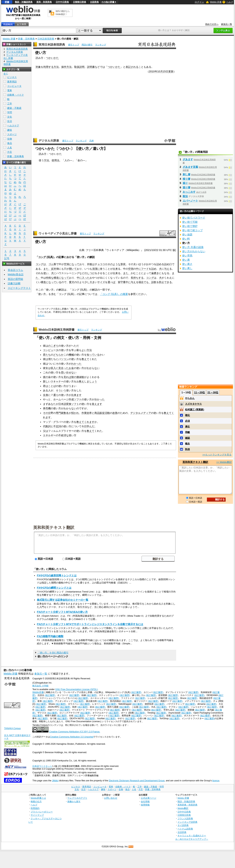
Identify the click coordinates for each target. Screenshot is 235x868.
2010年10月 (156, 71)
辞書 (7, 2)
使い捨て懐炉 (190, 226)
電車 (10, 90)
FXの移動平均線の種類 (50, 636)
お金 (71, 368)
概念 (187, 444)
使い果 (186, 260)
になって (74, 264)
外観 (90, 264)
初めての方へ (212, 24)
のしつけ (90, 273)
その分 (47, 413)
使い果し (187, 268)
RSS (131, 847)
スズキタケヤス (193, 404)
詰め (159, 264)
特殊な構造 (52, 278)
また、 (47, 269)
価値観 (80, 377)
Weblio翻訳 (183, 808)
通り (56, 395)
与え (167, 269)
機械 (71, 355)
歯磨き (155, 273)
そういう (61, 390)
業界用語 (12, 82)
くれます (89, 422)
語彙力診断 (14, 283)
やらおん (190, 398)
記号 (7, 258)
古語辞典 (94, 2)
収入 (53, 368)
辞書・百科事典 (26, 39)
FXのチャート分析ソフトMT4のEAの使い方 (62, 612)
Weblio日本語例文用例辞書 (57, 330)
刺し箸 (187, 174)
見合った (64, 368)
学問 (10, 112)
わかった (76, 364)
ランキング (101, 45)
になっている (54, 282)
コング (39, 264)
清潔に (96, 269)
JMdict (55, 781)
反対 (54, 269)
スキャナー (57, 381)
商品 (97, 413)
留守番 (122, 282)
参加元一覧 (227, 24)
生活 (10, 121)
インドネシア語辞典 (187, 822)
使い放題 (187, 234)
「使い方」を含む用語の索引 (53, 653)
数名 (66, 413)
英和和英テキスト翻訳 (54, 527)
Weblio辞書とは (38, 798)
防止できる (165, 282)
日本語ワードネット (42, 766)
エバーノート (190, 201)
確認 (187, 438)
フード (145, 269)
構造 (43, 282)
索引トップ (74, 45)
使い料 (186, 239)
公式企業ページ (149, 798)
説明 (82, 67)
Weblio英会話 (16, 274)
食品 (10, 143)
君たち (47, 355)
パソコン (64, 359)
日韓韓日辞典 (79, 2)
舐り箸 (187, 187)
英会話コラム (15, 270)
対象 (38, 67)
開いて (73, 269)
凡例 (91, 141)
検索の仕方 (36, 801)
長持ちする (137, 278)
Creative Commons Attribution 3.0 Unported (72, 737)
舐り (185, 183)
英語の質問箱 (15, 279)
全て (6, 74)
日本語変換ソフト (69, 404)
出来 (115, 269)
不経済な (64, 435)
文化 (10, 117)
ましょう (92, 381)
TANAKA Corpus (12, 728)
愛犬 (72, 282)
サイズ (101, 282)
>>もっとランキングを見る (217, 455)
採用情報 (145, 805)
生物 (10, 139)
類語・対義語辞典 (24, 2)
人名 (10, 148)
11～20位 (199, 392)
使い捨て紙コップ (192, 230)
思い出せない (69, 372)
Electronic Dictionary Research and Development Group (137, 781)
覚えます (97, 404)
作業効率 (87, 413)
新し (46, 381)
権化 (187, 415)
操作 (64, 67)
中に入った (83, 278)
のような (115, 264)
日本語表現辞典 (46, 39)
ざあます (188, 159)
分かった (100, 399)
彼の (46, 377)
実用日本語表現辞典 (52, 45)
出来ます (76, 395)
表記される (132, 67)
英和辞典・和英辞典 (187, 805)
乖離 (187, 432)
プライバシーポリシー (42, 812)
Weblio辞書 (38, 692)
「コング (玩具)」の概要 (114, 294)
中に (138, 269)
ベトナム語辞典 (185, 829)
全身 (46, 395)
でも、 (147, 282)
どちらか (58, 355)
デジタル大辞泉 (49, 141)
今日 (84, 426)
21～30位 (213, 392)
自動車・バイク (16, 95)
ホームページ (61, 399)
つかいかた (52, 58)
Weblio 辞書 (216, 2)
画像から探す (74, 801)
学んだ (91, 426)
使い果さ (187, 264)
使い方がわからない (194, 251)
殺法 (185, 196)
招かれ (75, 413)
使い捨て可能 (190, 222)
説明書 (91, 67)
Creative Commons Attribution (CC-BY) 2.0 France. (75, 732)
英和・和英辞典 (44, 2)
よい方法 (87, 350)
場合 (141, 282)
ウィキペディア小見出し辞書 (58, 233)
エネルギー (49, 435)
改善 (115, 413)
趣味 (10, 130)
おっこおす (189, 192)
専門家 (60, 413)
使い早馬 (187, 256)
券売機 (47, 408)
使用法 (55, 160)
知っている (93, 355)
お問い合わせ (111, 798)
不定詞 (57, 426)
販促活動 (105, 413)
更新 (171, 71)
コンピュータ (51, 350)
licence (216, 781)
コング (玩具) (46, 257)
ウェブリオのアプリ (77, 798)
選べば (111, 282)
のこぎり (53, 346)
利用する (48, 67)
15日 (166, 71)
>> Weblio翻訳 (224, 462)
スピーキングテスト (19, 288)
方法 (56, 67)
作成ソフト (75, 399)
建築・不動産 (14, 108)
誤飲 (154, 282)
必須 (187, 421)
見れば (67, 377)
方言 (10, 152)
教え (82, 381)
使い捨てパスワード (194, 218)
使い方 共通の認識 (193, 247)
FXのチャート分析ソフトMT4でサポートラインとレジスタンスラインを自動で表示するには (90, 624)
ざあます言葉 (190, 167)
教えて (85, 359)
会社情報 (145, 801)
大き (92, 282)
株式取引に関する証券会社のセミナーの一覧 (63, 600)
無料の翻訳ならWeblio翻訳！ (63, 13)
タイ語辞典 (183, 825)
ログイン (199, 2)
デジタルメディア (141, 413)
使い (46, 273)
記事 (61, 257)
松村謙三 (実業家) (195, 410)
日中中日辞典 (62, 2)
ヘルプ (230, 2)
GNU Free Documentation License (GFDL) (76, 689)
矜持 (187, 449)
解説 (92, 257)
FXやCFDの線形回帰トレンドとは (57, 575)
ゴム (51, 264)
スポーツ (12, 134)
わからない (93, 368)
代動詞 (47, 426)
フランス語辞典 (185, 818)
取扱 (77, 67)
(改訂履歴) (136, 692)
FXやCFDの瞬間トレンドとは (54, 588)
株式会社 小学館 (40, 686)
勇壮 (187, 427)
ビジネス (12, 77)
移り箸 (187, 179)
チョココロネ (102, 264)
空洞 (66, 264)
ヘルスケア (13, 126)
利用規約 (35, 808)
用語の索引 (87, 45)
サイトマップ (37, 815)
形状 (123, 264)
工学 (10, 104)
